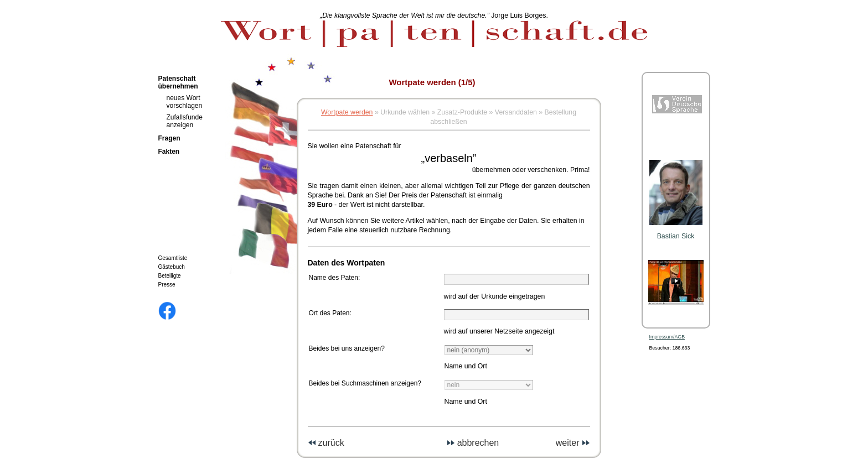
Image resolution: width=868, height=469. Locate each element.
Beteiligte (170, 276)
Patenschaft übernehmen (178, 82)
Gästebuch (172, 267)
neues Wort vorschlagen (185, 102)
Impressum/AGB (667, 337)
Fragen (169, 138)
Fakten (169, 152)
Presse (167, 285)
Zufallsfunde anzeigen (185, 121)
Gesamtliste (173, 258)
